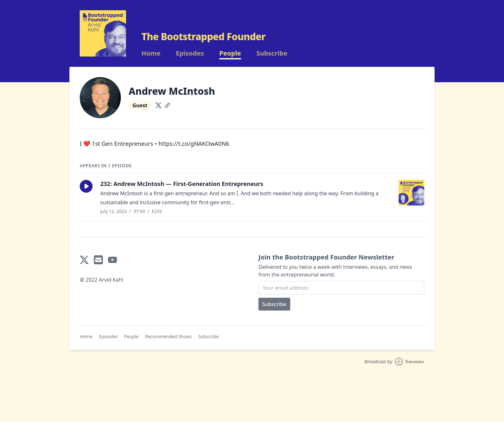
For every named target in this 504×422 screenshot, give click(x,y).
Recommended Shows (168, 336)
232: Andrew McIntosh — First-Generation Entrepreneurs (182, 184)
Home (151, 53)
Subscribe (272, 53)
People (230, 53)
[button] (86, 186)
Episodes (190, 53)
